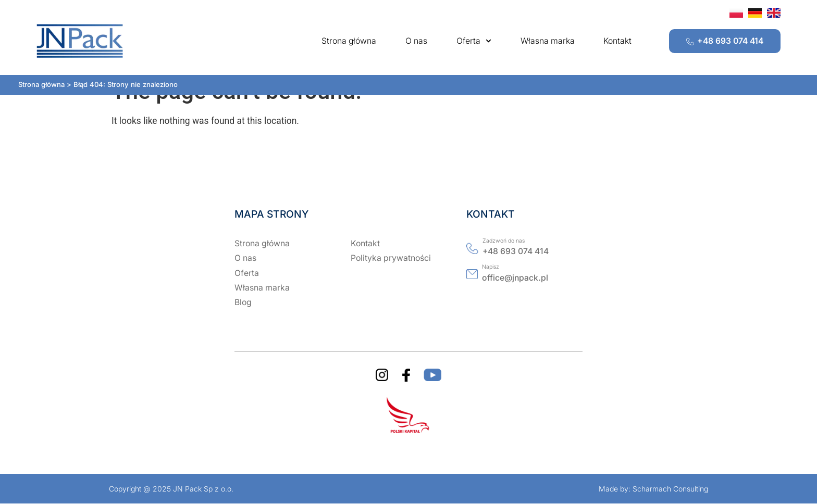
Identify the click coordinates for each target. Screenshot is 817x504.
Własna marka (548, 41)
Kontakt (617, 41)
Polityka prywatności (391, 258)
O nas (416, 41)
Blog (243, 303)
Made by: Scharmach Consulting (653, 489)
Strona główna (349, 41)
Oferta (474, 41)
